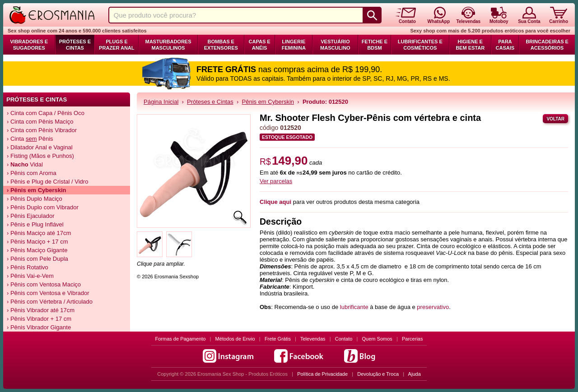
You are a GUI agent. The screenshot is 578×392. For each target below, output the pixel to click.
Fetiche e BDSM (375, 45)
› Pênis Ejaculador (31, 216)
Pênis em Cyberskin (268, 102)
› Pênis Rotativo (28, 267)
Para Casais (505, 45)
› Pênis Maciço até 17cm (39, 233)
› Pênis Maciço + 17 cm (37, 242)
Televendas (313, 339)
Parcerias (412, 339)
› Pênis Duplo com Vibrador (43, 207)
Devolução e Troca (378, 374)
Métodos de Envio (235, 339)
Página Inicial (161, 102)
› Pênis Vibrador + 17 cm (39, 319)
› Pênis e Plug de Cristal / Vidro (47, 182)
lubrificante (354, 307)
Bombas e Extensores (221, 45)
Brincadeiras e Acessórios (547, 45)
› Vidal (25, 164)
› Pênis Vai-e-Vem (30, 276)
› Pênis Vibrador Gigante (39, 327)
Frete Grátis (278, 339)
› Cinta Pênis (30, 139)
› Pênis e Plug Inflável (35, 224)
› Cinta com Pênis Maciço (40, 122)
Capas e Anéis (260, 45)
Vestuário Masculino (335, 45)
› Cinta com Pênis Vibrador (42, 130)
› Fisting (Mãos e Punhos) (40, 156)
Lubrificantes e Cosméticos (420, 45)
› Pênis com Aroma (32, 173)
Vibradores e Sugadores (29, 45)
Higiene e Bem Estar (470, 45)
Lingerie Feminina (294, 45)
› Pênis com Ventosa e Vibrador (48, 293)
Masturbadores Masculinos (168, 45)
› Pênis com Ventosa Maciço (44, 284)
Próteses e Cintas (75, 45)
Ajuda (415, 374)
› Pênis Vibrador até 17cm (41, 310)
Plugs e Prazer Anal (117, 45)
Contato (344, 339)
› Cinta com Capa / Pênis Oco (46, 113)
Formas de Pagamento (181, 339)
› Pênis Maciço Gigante (37, 250)
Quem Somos (377, 339)
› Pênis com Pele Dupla (37, 259)
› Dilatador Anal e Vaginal (40, 147)
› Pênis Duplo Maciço (35, 199)
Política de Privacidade (322, 374)
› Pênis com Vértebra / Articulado (50, 302)
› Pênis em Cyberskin (37, 190)
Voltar (555, 119)
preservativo (433, 307)
